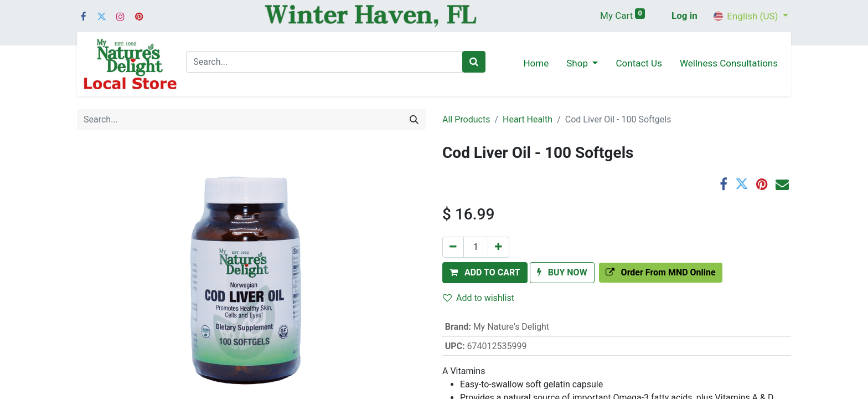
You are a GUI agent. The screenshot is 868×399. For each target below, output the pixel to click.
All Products (466, 119)
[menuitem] (536, 64)
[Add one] (498, 247)
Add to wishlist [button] (479, 298)
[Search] (474, 62)
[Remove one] (453, 247)
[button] (485, 273)
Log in (684, 16)
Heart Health (528, 119)
